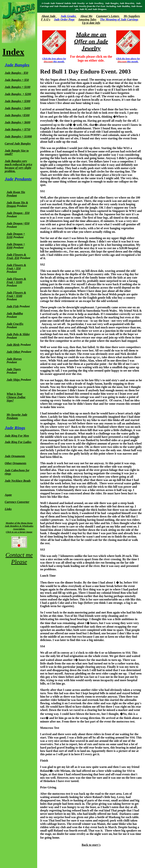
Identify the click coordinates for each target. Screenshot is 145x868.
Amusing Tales (87, 19)
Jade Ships (13, 380)
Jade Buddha (15, 313)
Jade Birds (13, 345)
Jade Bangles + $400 (17, 108)
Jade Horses (14, 359)
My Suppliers (132, 16)
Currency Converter (17, 502)
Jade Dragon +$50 (18, 223)
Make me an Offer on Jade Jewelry (91, 41)
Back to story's (91, 845)
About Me (86, 16)
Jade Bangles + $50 (17, 80)
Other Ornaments (15, 463)
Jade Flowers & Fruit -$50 (16, 256)
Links (8, 509)
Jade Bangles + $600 (17, 122)
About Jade (48, 16)
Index (13, 52)
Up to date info (91, 23)
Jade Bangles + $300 (17, 101)
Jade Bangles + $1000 (18, 136)
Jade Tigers (14, 369)
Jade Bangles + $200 (18, 94)
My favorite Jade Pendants (17, 416)
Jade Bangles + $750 (17, 129)
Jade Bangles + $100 (17, 87)
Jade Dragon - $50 (18, 213)
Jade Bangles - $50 (16, 73)
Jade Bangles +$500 (17, 115)
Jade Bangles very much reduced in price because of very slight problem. (18, 166)
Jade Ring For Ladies (18, 442)
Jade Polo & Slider (18, 334)
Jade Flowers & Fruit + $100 (16, 280)
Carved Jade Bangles (18, 144)
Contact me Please (19, 558)
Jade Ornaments (15, 456)
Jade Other (14, 352)
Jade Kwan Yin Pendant (16, 194)
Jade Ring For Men (17, 436)
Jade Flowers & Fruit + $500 (16, 294)
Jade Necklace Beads (18, 481)
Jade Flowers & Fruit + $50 (16, 267)
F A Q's (46, 19)
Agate (8, 495)
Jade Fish (13, 306)
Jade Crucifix (15, 324)
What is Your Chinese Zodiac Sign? (16, 397)
